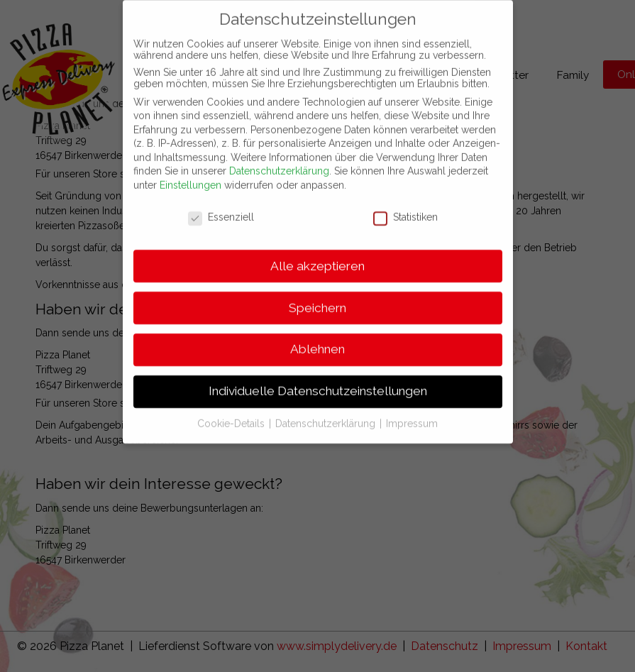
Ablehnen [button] (317, 336)
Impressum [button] (412, 411)
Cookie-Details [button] (232, 411)
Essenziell (221, 204)
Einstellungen (190, 172)
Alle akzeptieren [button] (317, 253)
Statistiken (405, 204)
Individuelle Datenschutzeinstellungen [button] (318, 378)
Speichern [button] (317, 294)
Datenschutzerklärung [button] (327, 411)
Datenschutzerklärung (279, 158)
